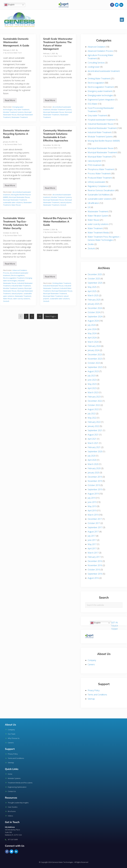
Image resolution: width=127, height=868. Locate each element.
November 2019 (95, 481)
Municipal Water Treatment (53, 296)
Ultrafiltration (93, 203)
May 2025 (92, 287)
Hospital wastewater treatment (101, 120)
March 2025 (93, 295)
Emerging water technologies (100, 95)
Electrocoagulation (18, 275)
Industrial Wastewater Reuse (53, 286)
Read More (11, 100)
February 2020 (94, 468)
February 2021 (94, 447)
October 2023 (94, 363)
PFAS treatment (95, 165)
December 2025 (95, 274)
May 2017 (92, 544)
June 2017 (92, 540)
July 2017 (92, 536)
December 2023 (95, 354)
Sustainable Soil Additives (99, 195)
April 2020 (92, 460)
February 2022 (94, 422)
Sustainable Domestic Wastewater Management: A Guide (16, 42)
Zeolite (91, 244)
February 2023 (94, 397)
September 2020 (95, 451)
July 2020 (92, 456)
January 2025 (93, 304)
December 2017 (95, 519)
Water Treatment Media (98, 233)
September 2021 (95, 430)
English (9, 5)
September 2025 (95, 283)
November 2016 (95, 565)
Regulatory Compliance (98, 186)
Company (92, 660)
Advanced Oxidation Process (100, 51)
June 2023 (92, 380)
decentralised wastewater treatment (104, 71)
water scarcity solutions (22, 299)
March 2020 (93, 464)
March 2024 (93, 342)
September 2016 (95, 574)
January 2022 (93, 426)
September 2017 (95, 527)
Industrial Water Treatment (21, 286)
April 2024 (92, 338)
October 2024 (94, 312)
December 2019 (95, 477)
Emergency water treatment (100, 91)
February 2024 (94, 346)
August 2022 (93, 409)
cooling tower (94, 67)
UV (89, 207)
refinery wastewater (96, 182)
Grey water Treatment (21, 110)
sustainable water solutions (13, 202)
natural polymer (66, 202)
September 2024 (95, 317)
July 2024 (92, 325)
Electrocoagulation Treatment (14, 278)
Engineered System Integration (101, 100)
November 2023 (95, 359)
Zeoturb (63, 205)
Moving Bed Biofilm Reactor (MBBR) (104, 141)
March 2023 (93, 392)
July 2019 (92, 498)
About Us (10, 725)
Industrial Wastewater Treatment (102, 128)
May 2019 (92, 506)
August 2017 (93, 532)
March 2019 (93, 515)
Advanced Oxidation (96, 47)
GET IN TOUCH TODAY (115, 626)
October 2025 (94, 279)
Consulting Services (96, 63)
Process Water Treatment (99, 174)
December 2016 (95, 561)
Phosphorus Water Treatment (101, 169)
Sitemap (91, 699)
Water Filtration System (98, 216)
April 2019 (92, 511)
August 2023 (93, 371)
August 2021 (93, 435)
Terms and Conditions (97, 695)
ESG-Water (93, 104)
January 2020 (93, 473)
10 (41, 316)
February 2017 (94, 557)
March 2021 (93, 443)
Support (10, 749)
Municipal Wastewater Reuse (54, 112)
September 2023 (95, 367)
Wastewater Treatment (20, 117)
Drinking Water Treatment (62, 283)
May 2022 (92, 418)
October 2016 (94, 570)
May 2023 (92, 384)
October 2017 (94, 523)
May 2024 (92, 333)
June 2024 (92, 329)
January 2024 (93, 350)
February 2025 (94, 300)
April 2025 (92, 291)
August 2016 (93, 578)
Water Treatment (95, 228)
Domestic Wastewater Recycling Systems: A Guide (16, 134)
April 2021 (92, 439)
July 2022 (92, 414)
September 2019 (95, 489)
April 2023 (92, 388)
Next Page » (51, 316)
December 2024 (95, 308)
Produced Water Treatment (100, 178)
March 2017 (93, 553)
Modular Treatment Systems (13, 112)
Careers (91, 664)
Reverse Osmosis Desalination (101, 190)
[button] (122, 20)
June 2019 (92, 502)
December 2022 (95, 401)
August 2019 (93, 494)
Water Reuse (16, 205)
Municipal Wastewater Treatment (15, 200)
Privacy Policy (94, 690)
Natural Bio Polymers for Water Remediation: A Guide (58, 221)
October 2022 (94, 405)
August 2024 (93, 321)
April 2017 (92, 548)
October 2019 (94, 485)
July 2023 (92, 376)
